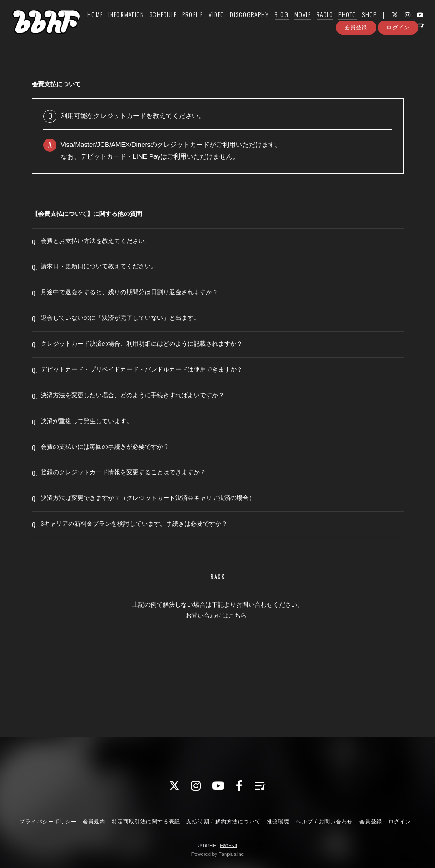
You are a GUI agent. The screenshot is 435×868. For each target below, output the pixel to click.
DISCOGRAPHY (256, 25)
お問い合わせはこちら (216, 687)
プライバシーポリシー (48, 822)
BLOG (289, 25)
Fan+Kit (228, 845)
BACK (217, 648)
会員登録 (356, 52)
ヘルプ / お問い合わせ (324, 822)
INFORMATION (133, 25)
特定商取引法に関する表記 (146, 822)
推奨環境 (278, 822)
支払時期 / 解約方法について (223, 822)
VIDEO (223, 25)
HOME (102, 25)
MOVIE (309, 25)
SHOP (376, 25)
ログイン (398, 52)
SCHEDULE (170, 25)
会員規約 (94, 822)
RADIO (331, 25)
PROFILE (200, 25)
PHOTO (354, 25)
